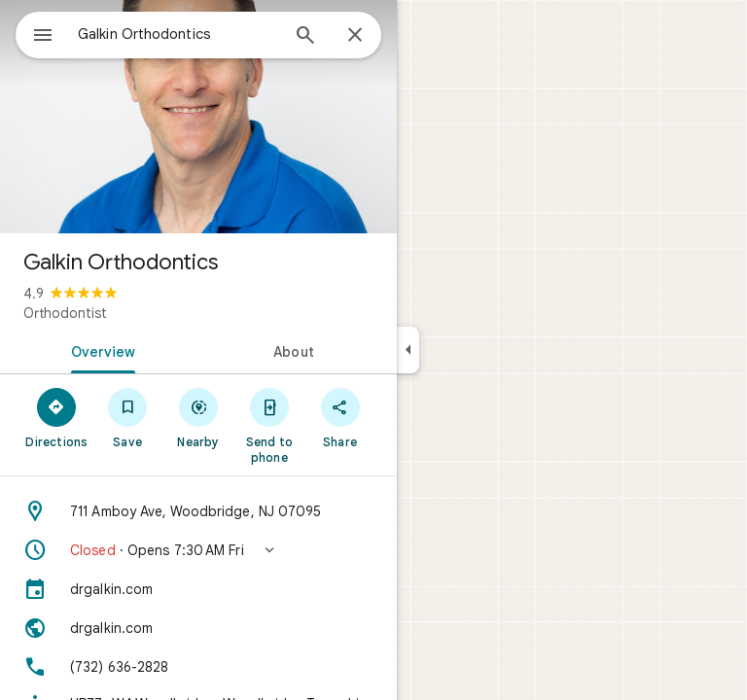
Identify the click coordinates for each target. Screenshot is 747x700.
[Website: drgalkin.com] (198, 628)
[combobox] (178, 34)
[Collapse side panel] (408, 350)
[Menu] (43, 37)
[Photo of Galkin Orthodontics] (198, 117)
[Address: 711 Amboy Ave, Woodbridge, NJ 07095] (198, 511)
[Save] (128, 417)
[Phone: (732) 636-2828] (198, 667)
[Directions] (57, 417)
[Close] (355, 36)
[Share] (340, 417)
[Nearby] (199, 417)
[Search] (305, 37)
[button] (198, 550)
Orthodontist (65, 313)
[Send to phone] (269, 425)
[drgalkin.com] (198, 589)
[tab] (99, 350)
